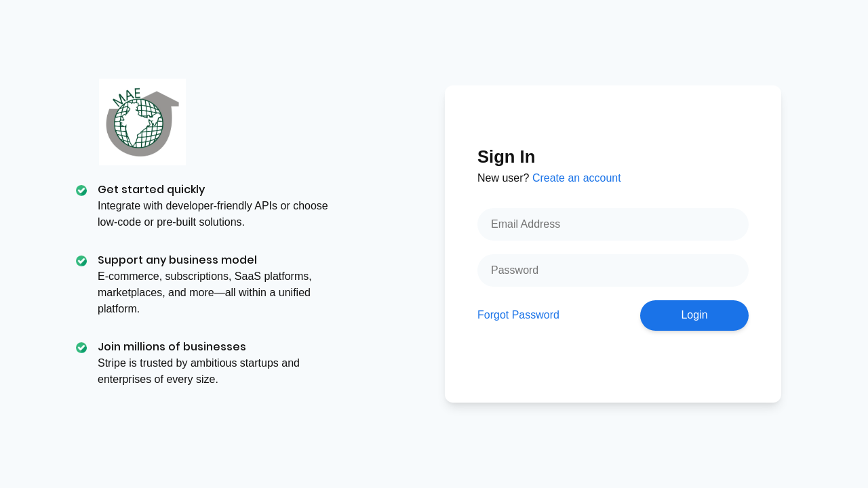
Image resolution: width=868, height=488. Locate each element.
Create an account (577, 178)
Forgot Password (518, 315)
